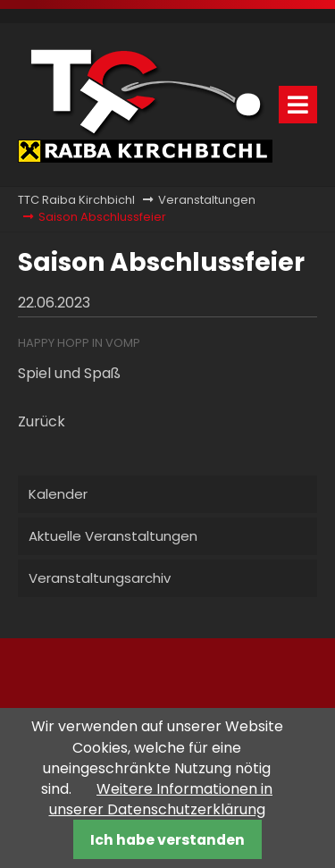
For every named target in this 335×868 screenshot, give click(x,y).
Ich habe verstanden (167, 840)
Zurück (42, 421)
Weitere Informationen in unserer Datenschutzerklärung (161, 799)
